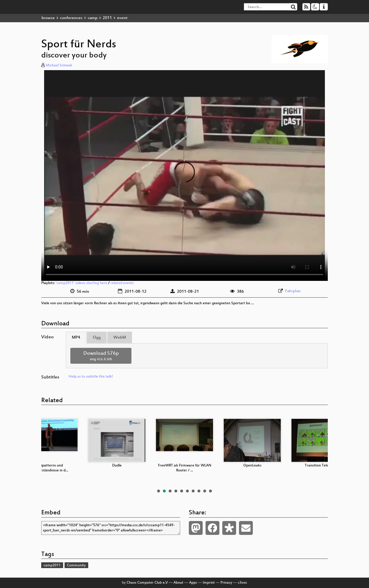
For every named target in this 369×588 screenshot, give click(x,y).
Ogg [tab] (97, 338)
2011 (107, 18)
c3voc (242, 583)
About (178, 583)
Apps (193, 583)
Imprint (209, 583)
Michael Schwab (59, 66)
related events (122, 283)
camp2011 (52, 565)
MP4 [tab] (76, 338)
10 (210, 491)
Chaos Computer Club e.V (147, 583)
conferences (71, 18)
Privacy (226, 583)
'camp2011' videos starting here (81, 283)
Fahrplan (293, 291)
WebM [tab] (120, 338)
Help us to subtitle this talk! (91, 377)
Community (76, 565)
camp (93, 18)
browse (48, 18)
